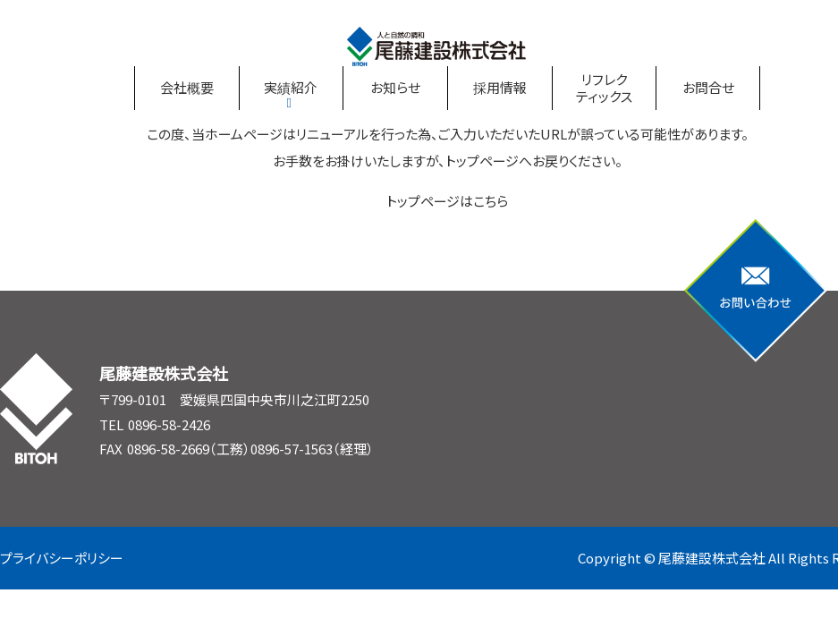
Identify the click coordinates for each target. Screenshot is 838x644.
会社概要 (187, 87)
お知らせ (395, 87)
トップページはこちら (447, 201)
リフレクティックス (604, 88)
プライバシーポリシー (62, 558)
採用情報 (500, 87)
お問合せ (708, 87)
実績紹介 (291, 87)
